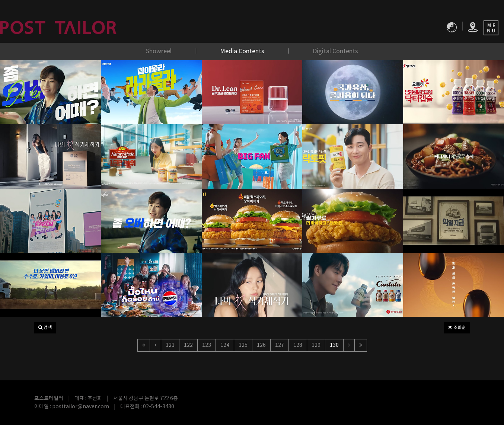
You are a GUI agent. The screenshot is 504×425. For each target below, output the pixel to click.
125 (243, 345)
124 (225, 345)
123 (207, 345)
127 (280, 345)
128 (298, 345)
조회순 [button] (457, 328)
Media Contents (243, 51)
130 (334, 345)
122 (188, 345)
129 (316, 345)
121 (170, 345)
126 (261, 345)
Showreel (160, 51)
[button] (45, 328)
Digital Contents (335, 51)
